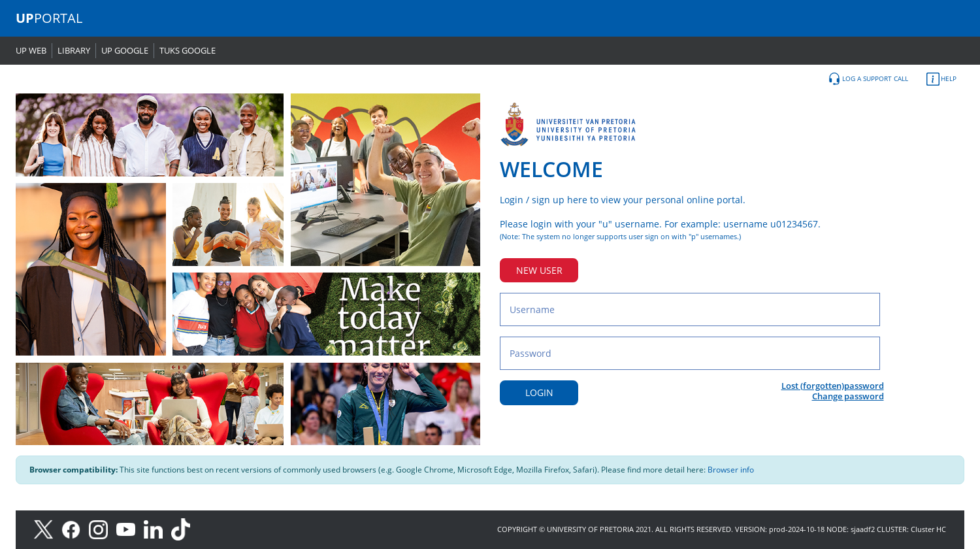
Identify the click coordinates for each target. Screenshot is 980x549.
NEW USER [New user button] (539, 270)
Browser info (731, 470)
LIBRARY (74, 50)
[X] (47, 528)
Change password (848, 396)
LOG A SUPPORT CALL (868, 79)
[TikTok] (184, 528)
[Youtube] (130, 528)
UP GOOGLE (125, 50)
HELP (941, 79)
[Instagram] (103, 528)
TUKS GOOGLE (188, 50)
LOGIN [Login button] (539, 392)
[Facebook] (75, 528)
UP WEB (31, 50)
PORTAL (49, 18)
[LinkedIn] (156, 528)
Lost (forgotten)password (833, 386)
